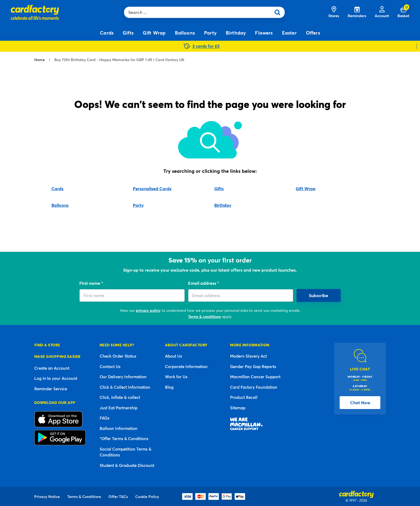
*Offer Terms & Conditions (124, 438)
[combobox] (199, 12)
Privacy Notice (47, 496)
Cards (57, 188)
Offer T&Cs (118, 496)
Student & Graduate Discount (127, 465)
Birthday (223, 205)
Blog (169, 387)
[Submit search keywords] (279, 12)
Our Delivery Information (123, 377)
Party (138, 205)
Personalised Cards (152, 188)
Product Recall (244, 397)
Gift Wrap (306, 188)
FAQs (105, 418)
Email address (203, 283)
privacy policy (148, 310)
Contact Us (110, 366)
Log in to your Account (56, 378)
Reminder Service (51, 389)
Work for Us (176, 377)
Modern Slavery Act (248, 356)
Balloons (60, 205)
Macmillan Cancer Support (255, 377)
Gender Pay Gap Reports (253, 366)
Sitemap (238, 408)
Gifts (219, 188)
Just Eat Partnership (119, 408)
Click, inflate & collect (120, 397)
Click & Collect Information (125, 387)
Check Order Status (118, 356)
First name (90, 283)
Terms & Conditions (84, 496)
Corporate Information (186, 366)
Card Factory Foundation (254, 387)
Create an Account (52, 368)
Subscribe (318, 295)
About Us (174, 356)
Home (40, 60)
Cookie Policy (147, 496)
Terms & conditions (204, 316)
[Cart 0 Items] (403, 12)
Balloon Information (119, 428)
